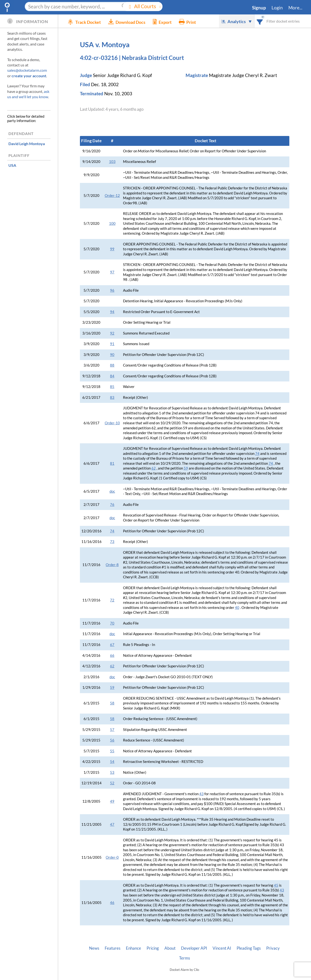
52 (112, 783)
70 (112, 623)
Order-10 (112, 423)
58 (112, 703)
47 (112, 824)
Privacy (273, 948)
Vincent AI (222, 948)
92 (112, 333)
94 (112, 312)
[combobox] (260, 21)
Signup (259, 8)
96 (112, 290)
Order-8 (112, 565)
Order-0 (112, 857)
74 (257, 454)
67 (112, 645)
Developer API (194, 948)
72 (112, 600)
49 (112, 801)
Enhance (133, 948)
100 (112, 223)
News (94, 948)
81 (112, 463)
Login (277, 8)
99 (112, 249)
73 (112, 542)
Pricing (153, 948)
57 (112, 730)
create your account (29, 76)
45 (276, 885)
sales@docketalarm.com (27, 70)
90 (112, 355)
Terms (185, 958)
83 (112, 397)
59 (186, 468)
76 (112, 505)
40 (237, 608)
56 (112, 740)
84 (112, 376)
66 (112, 655)
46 (112, 903)
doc (112, 491)
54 (112, 762)
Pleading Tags (249, 948)
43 (201, 794)
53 (112, 772)
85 (112, 387)
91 (112, 344)
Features (113, 948)
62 (154, 468)
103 (112, 162)
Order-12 (112, 196)
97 (112, 272)
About (170, 948)
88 (112, 365)
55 (112, 751)
